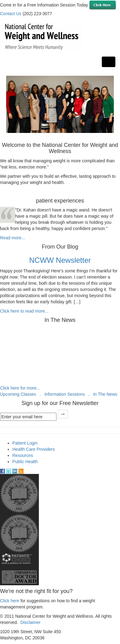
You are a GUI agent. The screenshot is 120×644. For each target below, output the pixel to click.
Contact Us (11, 14)
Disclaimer (30, 622)
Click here (10, 601)
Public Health (25, 462)
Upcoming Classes (18, 394)
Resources (23, 455)
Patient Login (25, 443)
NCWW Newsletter (60, 260)
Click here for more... (20, 388)
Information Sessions (65, 394)
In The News (105, 394)
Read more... (12, 238)
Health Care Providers (34, 449)
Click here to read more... (24, 311)
